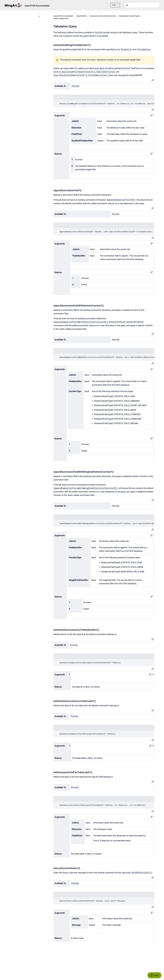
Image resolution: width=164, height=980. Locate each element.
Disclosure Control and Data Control (103, 16)
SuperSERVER (81, 16)
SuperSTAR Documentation (37, 6)
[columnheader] (62, 677)
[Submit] (127, 5)
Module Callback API (61, 19)
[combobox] (142, 5)
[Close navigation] (39, 17)
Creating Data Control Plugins (129, 16)
